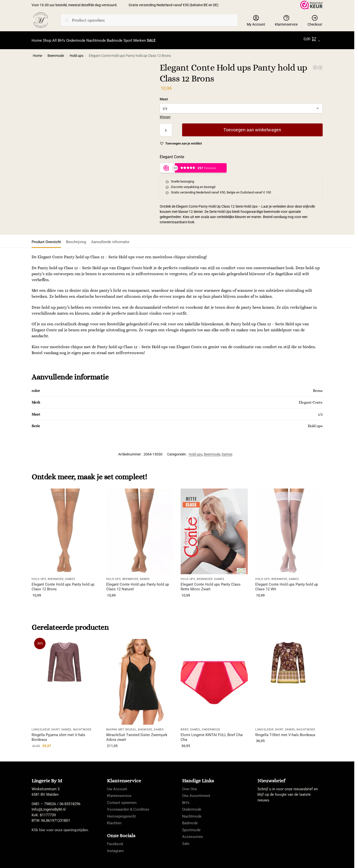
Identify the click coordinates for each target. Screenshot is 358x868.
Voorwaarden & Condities (128, 807)
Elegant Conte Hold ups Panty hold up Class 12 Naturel (138, 584)
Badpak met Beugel (121, 727)
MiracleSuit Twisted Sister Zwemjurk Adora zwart (137, 734)
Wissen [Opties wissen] (165, 114)
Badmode (145, 727)
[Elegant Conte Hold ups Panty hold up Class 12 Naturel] (315, 65)
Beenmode (56, 53)
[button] (313, 39)
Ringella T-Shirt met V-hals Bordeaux (285, 732)
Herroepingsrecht (121, 813)
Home (37, 53)
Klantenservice (286, 20)
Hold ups (77, 53)
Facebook (115, 841)
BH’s (186, 800)
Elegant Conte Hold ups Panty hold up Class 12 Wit (287, 584)
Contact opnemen (122, 800)
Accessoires (193, 834)
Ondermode (211, 727)
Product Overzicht (46, 239)
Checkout (315, 20)
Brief (185, 727)
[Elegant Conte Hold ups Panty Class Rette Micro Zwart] (320, 65)
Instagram (115, 848)
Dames (227, 452)
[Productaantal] (166, 127)
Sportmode (191, 827)
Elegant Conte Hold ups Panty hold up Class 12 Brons (63, 584)
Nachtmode (82, 727)
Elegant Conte (172, 154)
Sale (186, 841)
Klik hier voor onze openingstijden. (60, 827)
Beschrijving (76, 239)
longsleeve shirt (46, 727)
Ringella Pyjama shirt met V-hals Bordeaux (58, 734)
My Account (256, 20)
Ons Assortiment (196, 793)
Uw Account (117, 786)
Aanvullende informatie (110, 239)
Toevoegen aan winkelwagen (252, 127)
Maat (164, 96)
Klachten (114, 820)
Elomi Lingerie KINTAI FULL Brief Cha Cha (212, 734)
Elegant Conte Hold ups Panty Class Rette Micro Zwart (211, 584)
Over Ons (190, 786)
